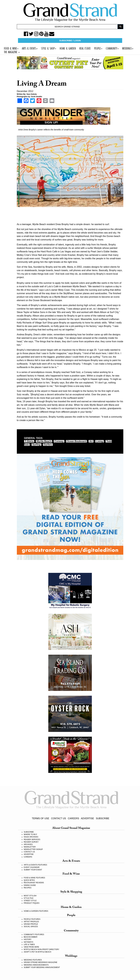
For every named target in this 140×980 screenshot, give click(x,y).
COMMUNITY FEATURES (34, 935)
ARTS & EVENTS (30, 48)
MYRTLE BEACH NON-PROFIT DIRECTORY (41, 949)
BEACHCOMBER (31, 937)
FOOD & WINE (11, 48)
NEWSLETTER (30, 847)
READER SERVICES (32, 840)
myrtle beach (44, 441)
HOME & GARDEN (68, 48)
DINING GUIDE (30, 885)
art (91, 441)
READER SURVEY (31, 842)
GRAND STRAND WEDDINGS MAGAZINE (41, 962)
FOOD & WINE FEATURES (34, 878)
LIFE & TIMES (29, 945)
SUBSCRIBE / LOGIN (70, 40)
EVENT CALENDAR (32, 867)
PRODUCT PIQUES (32, 903)
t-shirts (29, 441)
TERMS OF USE (40, 818)
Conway (59, 441)
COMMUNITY (112, 48)
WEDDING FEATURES (33, 960)
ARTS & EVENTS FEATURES (35, 865)
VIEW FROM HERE (31, 947)
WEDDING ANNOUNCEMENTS (36, 965)
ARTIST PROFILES (31, 922)
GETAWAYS (29, 942)
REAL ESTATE (85, 48)
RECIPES (28, 888)
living (99, 441)
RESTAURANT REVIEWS (34, 883)
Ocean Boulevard (76, 441)
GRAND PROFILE (31, 924)
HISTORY (28, 939)
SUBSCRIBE (103, 818)
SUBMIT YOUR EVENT (33, 870)
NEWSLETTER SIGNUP (33, 849)
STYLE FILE (29, 898)
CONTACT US (59, 818)
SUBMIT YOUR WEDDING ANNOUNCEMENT (42, 967)
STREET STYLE (30, 901)
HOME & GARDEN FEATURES (36, 911)
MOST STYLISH (30, 896)
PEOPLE (98, 48)
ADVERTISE (87, 818)
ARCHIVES (28, 844)
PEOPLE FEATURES (32, 919)
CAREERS (73, 818)
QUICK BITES (29, 880)
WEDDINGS (128, 48)
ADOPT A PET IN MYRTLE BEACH (38, 952)
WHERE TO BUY (30, 834)
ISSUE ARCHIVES (31, 837)
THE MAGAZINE (12, 52)
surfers (48, 445)
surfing (36, 445)
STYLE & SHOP (49, 48)
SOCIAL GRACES (31, 927)
